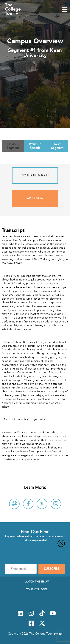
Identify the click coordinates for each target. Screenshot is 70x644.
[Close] (35, 546)
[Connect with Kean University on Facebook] (28, 504)
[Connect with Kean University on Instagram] (56, 504)
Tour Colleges (37, 589)
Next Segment (57, 146)
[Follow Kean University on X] (42, 504)
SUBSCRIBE (52, 569)
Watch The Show (37, 582)
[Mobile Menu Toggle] (64, 10)
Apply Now (35, 198)
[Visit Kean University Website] (14, 504)
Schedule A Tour (35, 175)
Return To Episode (35, 146)
